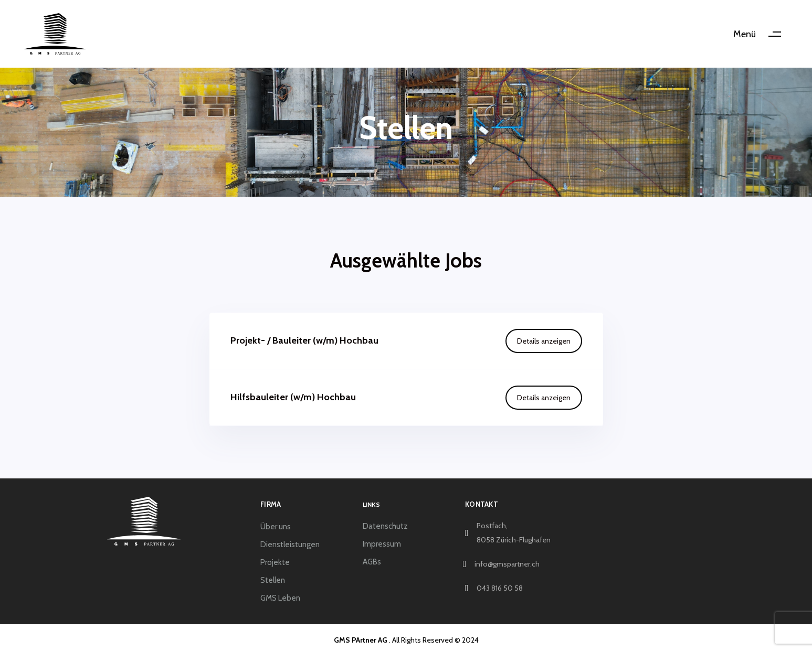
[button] (761, 34)
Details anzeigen (544, 341)
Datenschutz (385, 526)
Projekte (275, 562)
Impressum (382, 544)
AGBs (372, 562)
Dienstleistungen (290, 545)
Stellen (273, 580)
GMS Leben (280, 598)
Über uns (276, 527)
